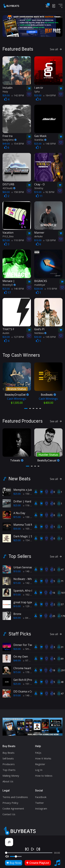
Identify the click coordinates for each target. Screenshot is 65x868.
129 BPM (29, 604)
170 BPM (29, 670)
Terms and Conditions (15, 794)
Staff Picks (20, 631)
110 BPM (18, 240)
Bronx (17, 611)
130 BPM (29, 514)
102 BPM (29, 592)
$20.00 (17, 646)
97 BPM (29, 658)
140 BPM (49, 143)
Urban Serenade (24, 565)
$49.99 (17, 658)
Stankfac (40, 139)
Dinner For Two (23, 642)
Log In (39, 767)
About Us (8, 779)
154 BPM (18, 143)
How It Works (43, 756)
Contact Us (9, 812)
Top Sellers (20, 554)
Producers (9, 762)
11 (39, 195)
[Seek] (29, 853)
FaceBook (41, 794)
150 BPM (29, 491)
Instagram (41, 806)
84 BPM (29, 615)
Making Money (11, 773)
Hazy (5, 91)
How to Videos (44, 773)
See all (56, 49)
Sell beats (8, 756)
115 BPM (51, 288)
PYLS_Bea (8, 236)
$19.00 (17, 693)
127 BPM (18, 336)
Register (40, 762)
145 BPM (49, 336)
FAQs (38, 750)
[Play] (33, 849)
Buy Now (14, 863)
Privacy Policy (10, 800)
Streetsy (39, 187)
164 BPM (49, 95)
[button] (26, 407)
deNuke (38, 236)
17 (7, 292)
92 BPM (49, 191)
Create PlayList (38, 863)
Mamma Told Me (24, 522)
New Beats (20, 476)
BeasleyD (9, 284)
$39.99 (17, 615)
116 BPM (29, 503)
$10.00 (17, 569)
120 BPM (49, 240)
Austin (6, 332)
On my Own (21, 654)
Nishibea (40, 332)
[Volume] (16, 856)
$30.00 (17, 526)
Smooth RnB (31, 646)
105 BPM (29, 526)
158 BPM (18, 191)
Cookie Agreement (13, 806)
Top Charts (9, 767)
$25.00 (17, 491)
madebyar (40, 284)
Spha (37, 91)
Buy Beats (8, 750)
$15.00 (17, 514)
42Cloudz (9, 187)
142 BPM (18, 95)
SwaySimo (9, 139)
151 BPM (29, 681)
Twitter (39, 800)
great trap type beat (26, 600)
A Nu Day (19, 510)
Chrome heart (22, 666)
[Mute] (7, 856)
